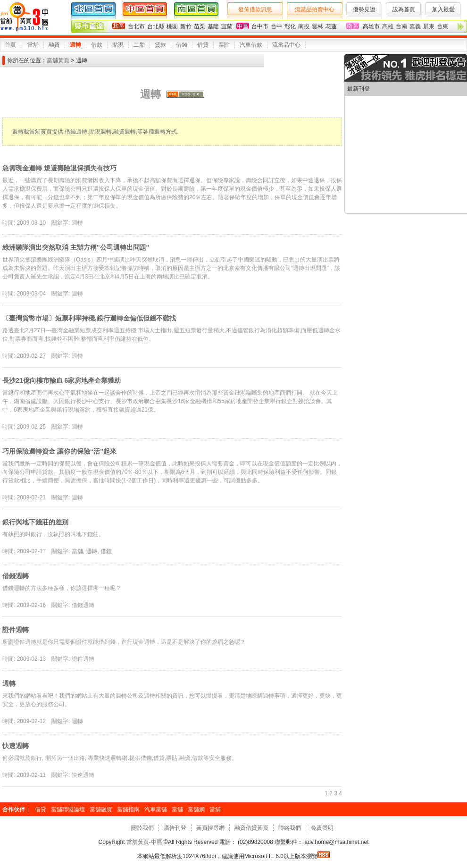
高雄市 (371, 26)
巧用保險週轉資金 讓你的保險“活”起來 (59, 451)
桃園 (172, 26)
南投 (304, 26)
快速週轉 (16, 746)
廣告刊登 (175, 828)
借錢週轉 (16, 576)
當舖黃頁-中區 (145, 842)
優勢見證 (364, 9)
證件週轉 (16, 630)
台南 (401, 26)
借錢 (182, 45)
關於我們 (142, 828)
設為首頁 (404, 9)
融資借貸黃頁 (251, 828)
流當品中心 (286, 45)
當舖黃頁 (58, 60)
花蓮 (331, 26)
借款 (97, 45)
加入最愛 (443, 9)
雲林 (317, 26)
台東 (442, 26)
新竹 (186, 26)
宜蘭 (227, 26)
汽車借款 (251, 45)
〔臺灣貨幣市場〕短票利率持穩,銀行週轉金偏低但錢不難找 (89, 318)
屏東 (429, 26)
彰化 (290, 26)
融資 (54, 45)
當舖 (33, 45)
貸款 (160, 45)
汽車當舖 (156, 809)
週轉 (75, 45)
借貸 (203, 45)
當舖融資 (101, 809)
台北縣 (156, 26)
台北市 (136, 26)
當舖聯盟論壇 (68, 809)
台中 (276, 26)
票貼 (224, 45)
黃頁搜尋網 (210, 828)
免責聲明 (322, 828)
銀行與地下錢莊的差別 (35, 522)
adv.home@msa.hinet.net (336, 842)
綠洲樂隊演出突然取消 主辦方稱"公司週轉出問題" (76, 247)
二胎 (139, 45)
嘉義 (415, 26)
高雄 (388, 26)
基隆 (213, 26)
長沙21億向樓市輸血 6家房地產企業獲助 (62, 380)
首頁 (10, 45)
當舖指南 (128, 809)
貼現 (118, 45)
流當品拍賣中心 (315, 9)
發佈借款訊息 (255, 9)
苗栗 (200, 26)
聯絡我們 (290, 828)
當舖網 (196, 809)
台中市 (260, 26)
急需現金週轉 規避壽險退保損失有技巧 (59, 168)
